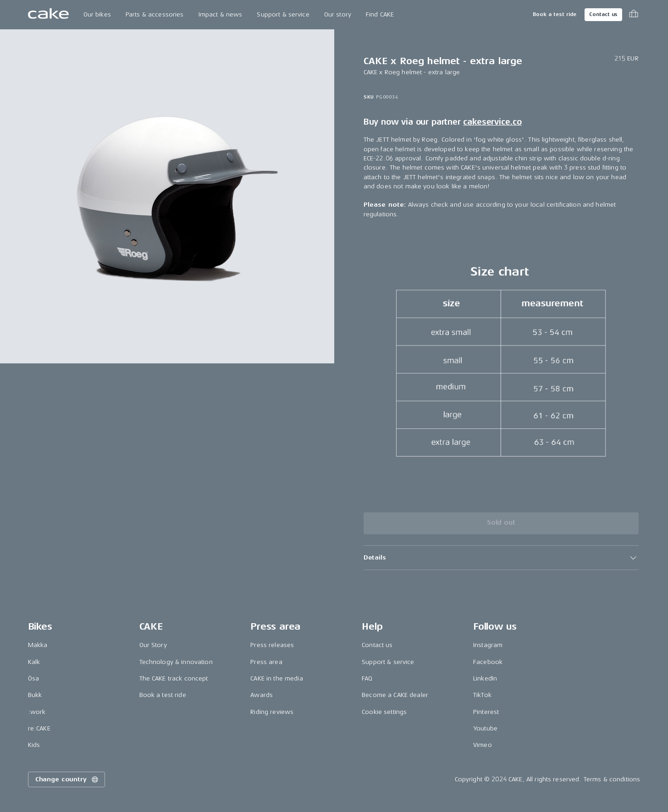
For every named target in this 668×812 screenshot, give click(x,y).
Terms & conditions (612, 779)
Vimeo (483, 745)
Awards (262, 695)
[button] (501, 558)
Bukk (35, 695)
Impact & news (221, 14)
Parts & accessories (155, 14)
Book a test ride (555, 14)
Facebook (488, 662)
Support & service (283, 14)
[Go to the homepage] (48, 15)
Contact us (603, 14)
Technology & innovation (176, 662)
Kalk (34, 662)
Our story (338, 14)
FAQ (367, 678)
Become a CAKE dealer (395, 695)
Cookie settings (384, 712)
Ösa (33, 678)
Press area (266, 662)
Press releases (272, 645)
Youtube (485, 728)
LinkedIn (485, 678)
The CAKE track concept (174, 678)
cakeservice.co (492, 122)
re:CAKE (39, 728)
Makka (38, 645)
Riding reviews (272, 712)
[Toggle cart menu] (634, 15)
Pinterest (486, 712)
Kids (34, 745)
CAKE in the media (276, 678)
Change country (67, 779)
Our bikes (97, 14)
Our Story (153, 645)
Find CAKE (380, 14)
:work (37, 712)
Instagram (488, 645)
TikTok (482, 695)
